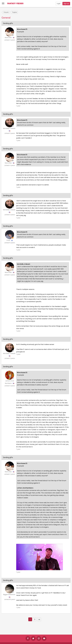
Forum (6, 12)
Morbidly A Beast (9, 128)
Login (59, 4)
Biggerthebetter (9, 595)
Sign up (66, 4)
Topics (14, 12)
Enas (8, 240)
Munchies (8, 38)
